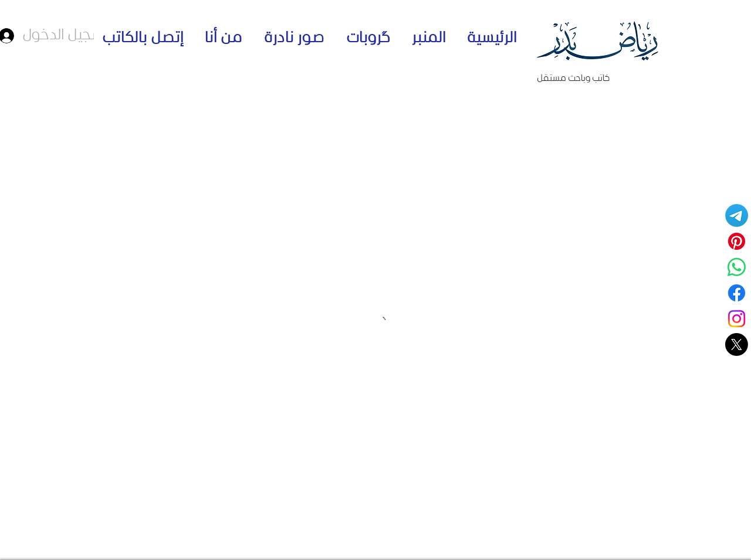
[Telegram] (737, 215)
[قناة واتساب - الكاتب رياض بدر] (737, 267)
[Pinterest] (737, 241)
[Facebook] (737, 293)
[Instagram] (737, 319)
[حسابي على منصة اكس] (737, 345)
